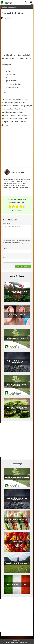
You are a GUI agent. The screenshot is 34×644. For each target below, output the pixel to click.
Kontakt (26, 642)
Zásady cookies (10, 642)
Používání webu (19, 642)
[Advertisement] (17, 36)
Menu (31, 2)
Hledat (26, 3)
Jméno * (6, 249)
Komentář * (6, 224)
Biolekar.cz (5, 7)
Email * (5, 258)
